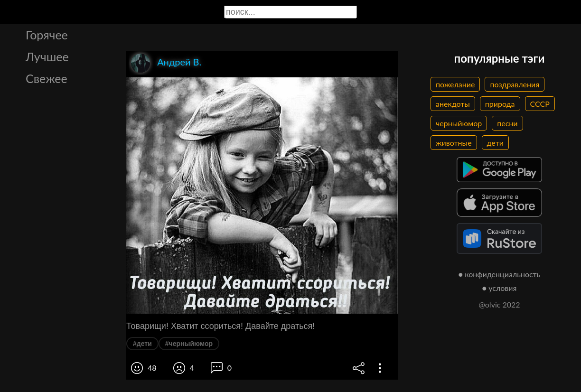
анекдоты (453, 104)
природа (500, 104)
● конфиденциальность (500, 274)
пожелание (455, 84)
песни (507, 123)
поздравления (515, 84)
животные (454, 143)
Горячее (47, 35)
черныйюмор (459, 123)
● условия (500, 288)
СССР (540, 104)
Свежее (47, 78)
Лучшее (47, 56)
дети (495, 143)
